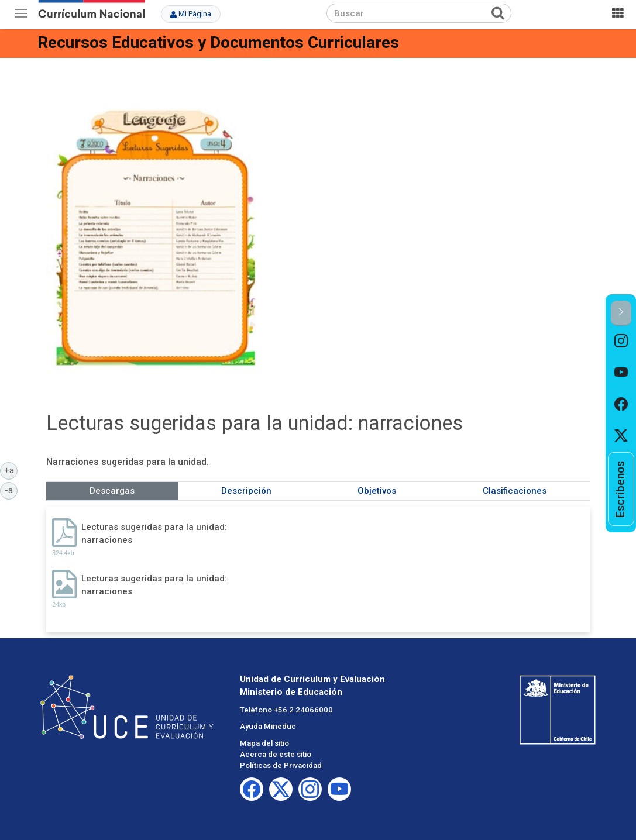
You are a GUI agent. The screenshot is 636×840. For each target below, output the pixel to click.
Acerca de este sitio (276, 754)
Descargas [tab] (112, 491)
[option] (621, 342)
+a (11, 470)
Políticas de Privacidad (281, 765)
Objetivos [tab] (377, 491)
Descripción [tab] (246, 491)
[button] (621, 313)
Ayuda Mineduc (268, 726)
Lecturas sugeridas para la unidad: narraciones (154, 533)
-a (11, 490)
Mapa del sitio (264, 743)
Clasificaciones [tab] (515, 491)
